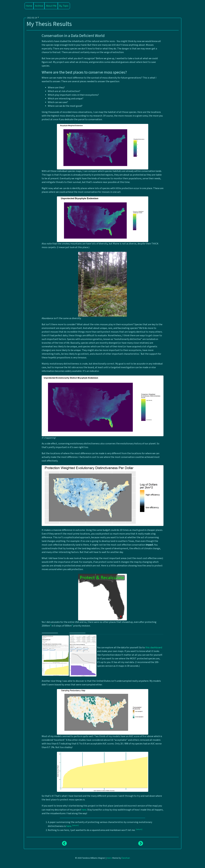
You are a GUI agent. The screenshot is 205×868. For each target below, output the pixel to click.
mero (109, 858)
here (84, 810)
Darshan (126, 858)
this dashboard (154, 647)
